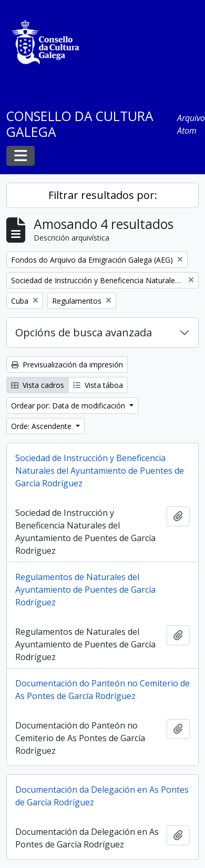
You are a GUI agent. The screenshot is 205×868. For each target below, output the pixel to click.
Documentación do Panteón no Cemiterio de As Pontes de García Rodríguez (102, 690)
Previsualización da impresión (67, 365)
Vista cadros (38, 385)
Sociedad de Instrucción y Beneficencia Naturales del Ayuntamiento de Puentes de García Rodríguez (100, 471)
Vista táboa (98, 385)
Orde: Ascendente (42, 426)
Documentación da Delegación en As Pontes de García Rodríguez (102, 796)
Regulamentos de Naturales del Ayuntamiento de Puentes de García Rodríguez (85, 590)
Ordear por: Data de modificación (69, 406)
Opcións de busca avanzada (84, 332)
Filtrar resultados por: (103, 195)
